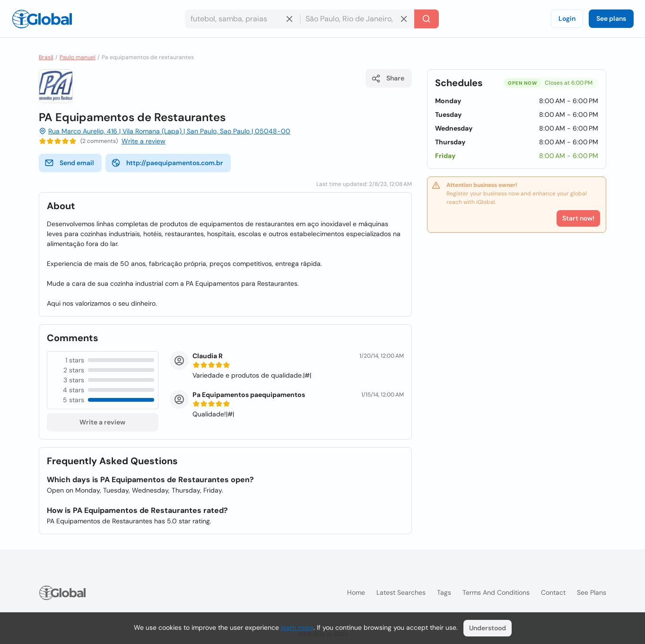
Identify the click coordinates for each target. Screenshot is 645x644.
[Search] (427, 19)
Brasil (46, 57)
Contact (553, 592)
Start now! (578, 218)
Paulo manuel (78, 57)
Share (388, 79)
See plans (611, 18)
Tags (444, 592)
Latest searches (401, 592)
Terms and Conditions (496, 592)
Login (567, 18)
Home (356, 592)
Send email (69, 163)
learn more (297, 627)
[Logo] (42, 19)
